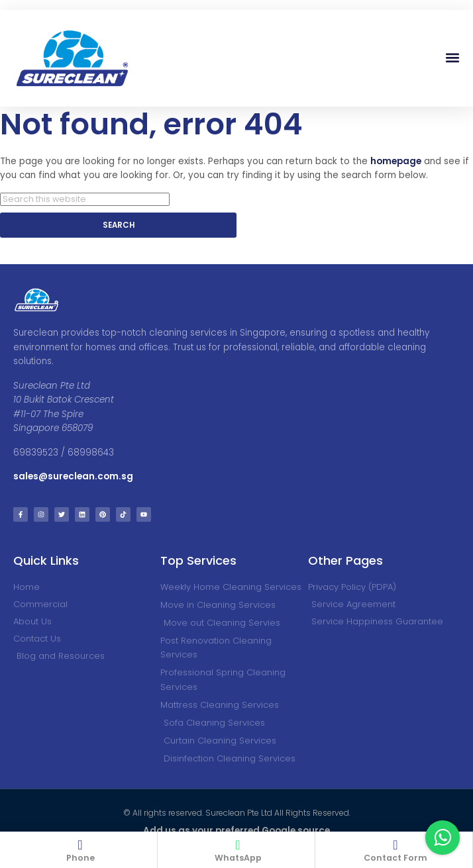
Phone (80, 858)
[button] (452, 58)
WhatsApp (238, 858)
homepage (396, 161)
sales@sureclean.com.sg (74, 476)
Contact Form (395, 858)
